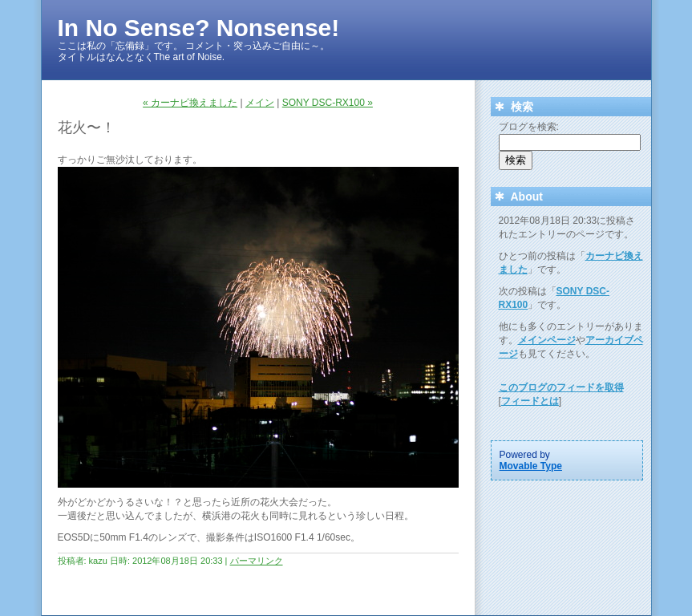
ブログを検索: (529, 127)
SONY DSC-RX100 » (328, 103)
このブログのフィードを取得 (561, 387)
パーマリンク (257, 561)
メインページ (547, 340)
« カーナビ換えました (190, 103)
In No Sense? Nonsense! (199, 28)
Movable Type (531, 466)
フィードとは (530, 401)
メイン (260, 103)
